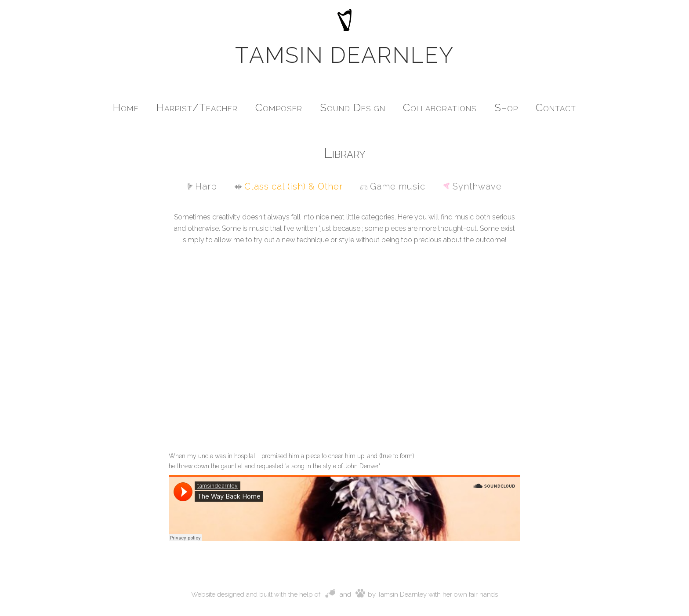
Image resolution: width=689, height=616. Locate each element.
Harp (202, 186)
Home (126, 108)
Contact (556, 108)
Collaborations (440, 108)
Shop (506, 108)
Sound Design (353, 108)
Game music (393, 186)
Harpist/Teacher (197, 108)
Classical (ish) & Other (289, 186)
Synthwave (472, 186)
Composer (279, 108)
